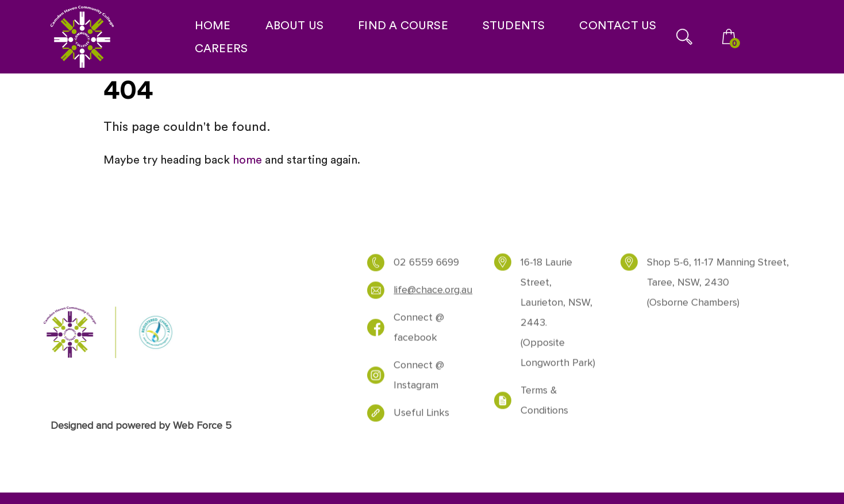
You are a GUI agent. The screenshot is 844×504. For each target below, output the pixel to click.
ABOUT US (295, 25)
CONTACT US (618, 25)
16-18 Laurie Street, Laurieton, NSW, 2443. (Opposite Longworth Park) (558, 317)
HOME (213, 25)
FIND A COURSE (403, 25)
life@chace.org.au (433, 295)
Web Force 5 (202, 426)
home (247, 160)
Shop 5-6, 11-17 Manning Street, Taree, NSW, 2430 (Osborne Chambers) (718, 287)
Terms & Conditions (544, 405)
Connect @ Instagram (419, 380)
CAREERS (221, 48)
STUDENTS (514, 25)
